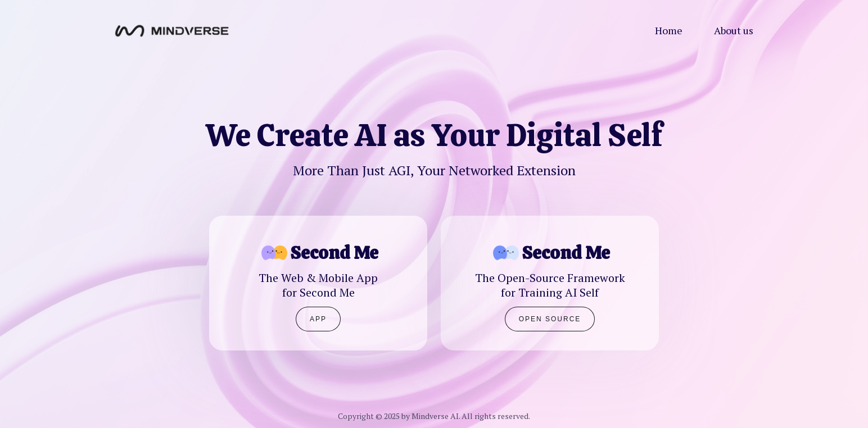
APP (318, 319)
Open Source (550, 319)
